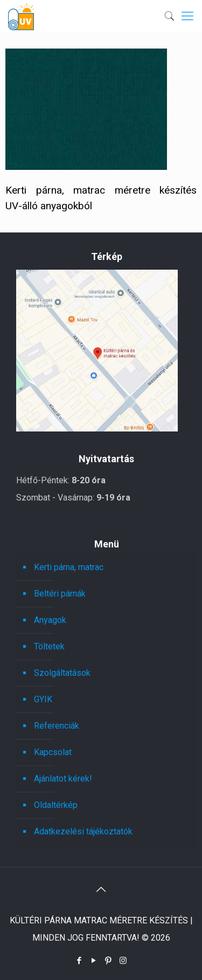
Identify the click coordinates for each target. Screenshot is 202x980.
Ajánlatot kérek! (63, 779)
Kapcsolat (53, 752)
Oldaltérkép (56, 805)
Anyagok (50, 620)
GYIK (43, 699)
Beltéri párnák (60, 594)
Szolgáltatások (62, 673)
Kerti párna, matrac (69, 567)
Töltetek (49, 646)
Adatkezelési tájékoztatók (83, 831)
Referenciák (57, 726)
